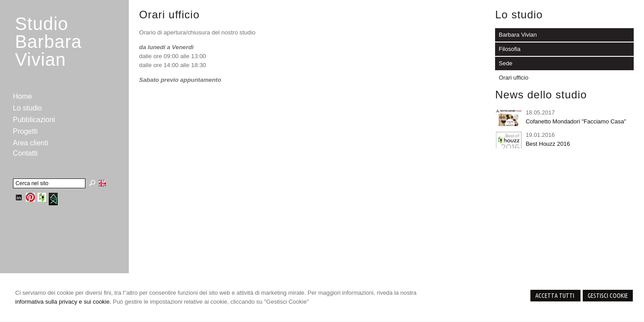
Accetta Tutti (555, 296)
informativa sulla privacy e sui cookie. (63, 302)
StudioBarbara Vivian (48, 42)
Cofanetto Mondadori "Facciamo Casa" (576, 121)
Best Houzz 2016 (548, 144)
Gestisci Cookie (608, 296)
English (102, 183)
